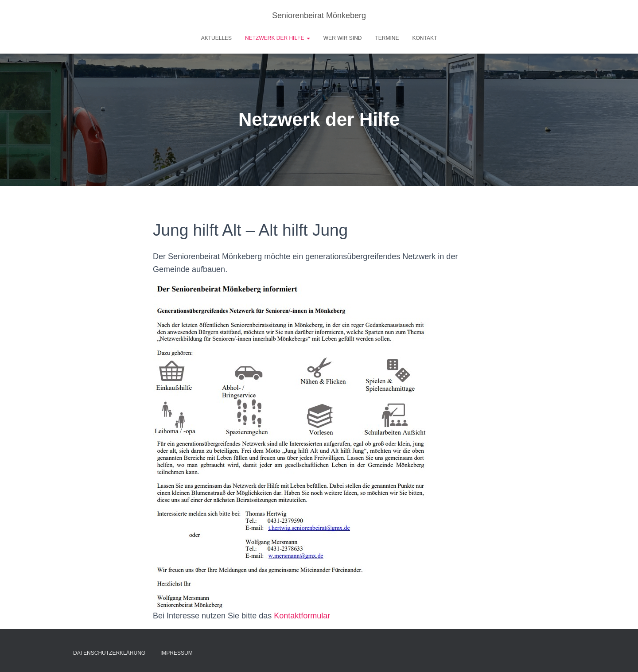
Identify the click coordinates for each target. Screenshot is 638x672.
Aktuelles (216, 38)
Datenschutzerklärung (109, 653)
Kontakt (424, 38)
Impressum (177, 653)
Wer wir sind (343, 38)
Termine (387, 38)
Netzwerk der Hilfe (278, 38)
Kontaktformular (302, 616)
